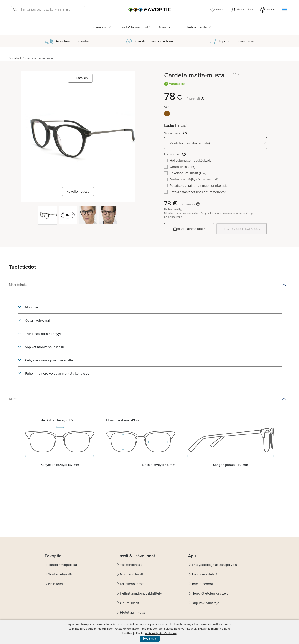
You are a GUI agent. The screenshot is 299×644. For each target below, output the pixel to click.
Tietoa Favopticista (63, 565)
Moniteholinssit (131, 574)
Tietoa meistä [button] (197, 27)
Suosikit (217, 10)
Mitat (13, 399)
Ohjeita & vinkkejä (205, 603)
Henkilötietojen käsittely (210, 593)
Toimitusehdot (202, 584)
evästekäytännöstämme (161, 633)
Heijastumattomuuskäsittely (141, 593)
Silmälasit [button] (100, 27)
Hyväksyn (150, 639)
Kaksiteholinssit (132, 584)
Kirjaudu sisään (242, 10)
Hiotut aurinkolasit (134, 612)
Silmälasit (15, 58)
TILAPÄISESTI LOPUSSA (242, 229)
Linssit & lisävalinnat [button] (133, 27)
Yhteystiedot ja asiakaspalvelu (214, 565)
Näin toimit (167, 27)
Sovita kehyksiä (60, 574)
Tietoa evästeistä (204, 574)
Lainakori (268, 10)
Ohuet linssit (129, 603)
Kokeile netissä (78, 191)
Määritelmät (18, 285)
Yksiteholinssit (131, 565)
